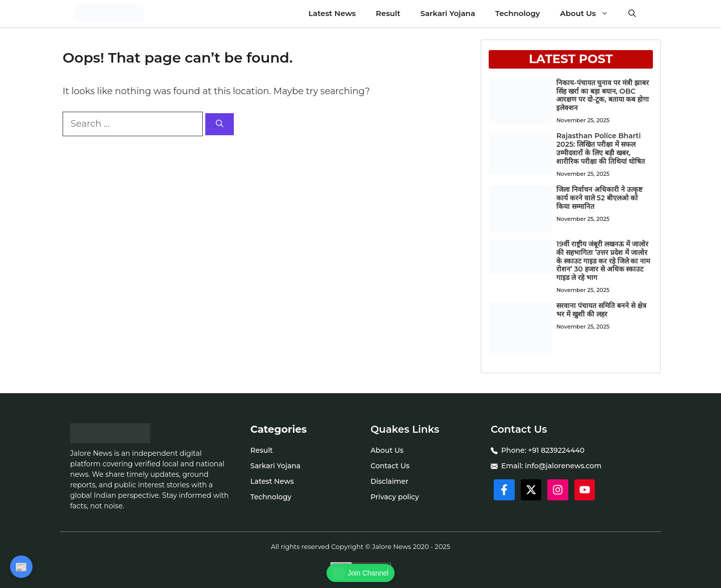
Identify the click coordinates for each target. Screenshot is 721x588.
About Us (589, 14)
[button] (632, 14)
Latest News (332, 13)
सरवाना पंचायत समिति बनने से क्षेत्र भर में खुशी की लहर (601, 310)
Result (388, 13)
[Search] (220, 124)
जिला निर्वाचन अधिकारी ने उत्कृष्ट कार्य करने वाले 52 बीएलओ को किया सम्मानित (599, 198)
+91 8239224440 (557, 450)
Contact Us (390, 466)
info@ (535, 466)
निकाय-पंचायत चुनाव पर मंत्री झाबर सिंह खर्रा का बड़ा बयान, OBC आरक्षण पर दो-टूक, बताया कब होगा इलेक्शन (603, 95)
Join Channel (360, 573)
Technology (518, 13)
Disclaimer (390, 481)
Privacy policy (395, 497)
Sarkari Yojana (448, 13)
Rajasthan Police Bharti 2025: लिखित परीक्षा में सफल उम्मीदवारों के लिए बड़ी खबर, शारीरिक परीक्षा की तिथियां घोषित (600, 148)
